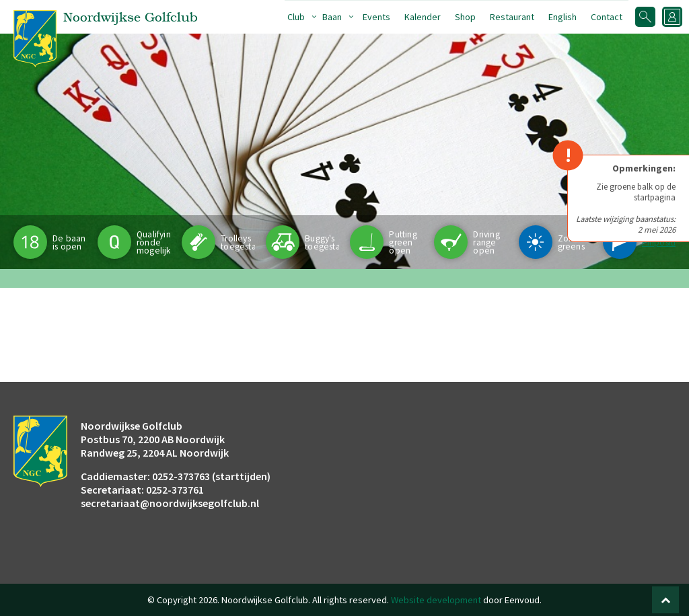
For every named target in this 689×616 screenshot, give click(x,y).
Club (296, 17)
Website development (436, 600)
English (563, 17)
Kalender (423, 17)
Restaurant (512, 17)
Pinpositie (662, 242)
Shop (465, 17)
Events (376, 17)
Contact (607, 17)
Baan (332, 17)
